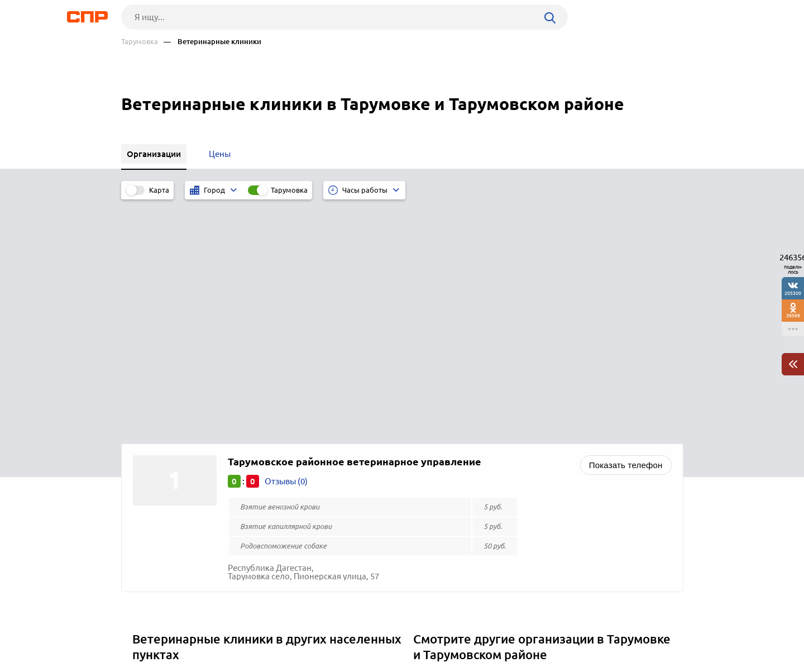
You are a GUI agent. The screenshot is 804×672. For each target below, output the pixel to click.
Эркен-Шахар (163, 457)
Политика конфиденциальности (271, 663)
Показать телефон (626, 230)
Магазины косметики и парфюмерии (490, 457)
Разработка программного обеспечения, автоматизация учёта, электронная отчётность (539, 503)
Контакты (371, 631)
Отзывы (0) (286, 247)
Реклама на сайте (290, 631)
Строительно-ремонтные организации (493, 443)
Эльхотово (157, 471)
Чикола (151, 499)
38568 (793, 315)
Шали (148, 485)
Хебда (148, 443)
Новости (211, 631)
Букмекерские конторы (463, 485)
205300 (793, 293)
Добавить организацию (633, 630)
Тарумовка (140, 42)
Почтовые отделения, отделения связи (493, 471)
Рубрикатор (142, 631)
